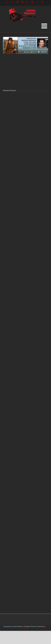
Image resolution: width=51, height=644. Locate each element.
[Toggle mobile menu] (45, 26)
